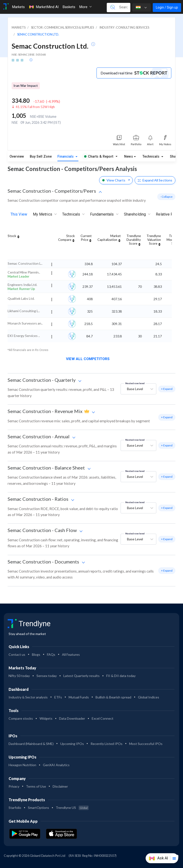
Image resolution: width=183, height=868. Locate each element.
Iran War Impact (26, 86)
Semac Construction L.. (25, 263)
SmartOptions (38, 808)
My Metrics (45, 214)
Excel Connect (103, 718)
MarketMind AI (44, 7)
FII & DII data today (121, 676)
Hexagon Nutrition (22, 765)
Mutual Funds (79, 697)
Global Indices (149, 697)
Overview (17, 157)
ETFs (58, 697)
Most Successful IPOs (146, 744)
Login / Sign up (167, 7)
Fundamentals (104, 214)
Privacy (14, 786)
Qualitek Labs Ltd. (21, 298)
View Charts (116, 180)
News (129, 157)
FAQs (51, 654)
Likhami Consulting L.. (24, 311)
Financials (66, 157)
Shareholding (137, 214)
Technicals (151, 157)
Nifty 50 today (19, 676)
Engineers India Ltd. (22, 285)
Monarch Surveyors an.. (25, 323)
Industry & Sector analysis (28, 697)
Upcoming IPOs (72, 744)
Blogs (36, 654)
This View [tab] (19, 214)
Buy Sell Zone (41, 157)
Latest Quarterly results (81, 676)
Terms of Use (36, 786)
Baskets (69, 7)
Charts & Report (99, 157)
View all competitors (90, 359)
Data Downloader (72, 718)
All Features (71, 654)
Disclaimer (60, 786)
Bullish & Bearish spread (113, 697)
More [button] (85, 7)
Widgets (46, 718)
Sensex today (47, 676)
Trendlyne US (72, 808)
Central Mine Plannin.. (24, 272)
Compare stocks (21, 718)
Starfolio (15, 808)
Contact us (17, 654)
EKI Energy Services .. (24, 336)
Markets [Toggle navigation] (18, 7)
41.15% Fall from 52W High (35, 107)
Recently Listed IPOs (107, 744)
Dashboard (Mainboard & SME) (31, 744)
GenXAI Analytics (56, 765)
